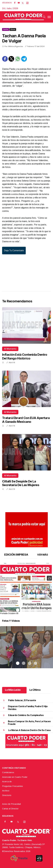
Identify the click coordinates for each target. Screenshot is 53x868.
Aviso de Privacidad (11, 804)
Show (13, 29)
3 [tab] (30, 610)
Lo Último (35, 690)
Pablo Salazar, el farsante (22, 700)
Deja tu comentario (14, 250)
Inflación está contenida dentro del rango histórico (25, 356)
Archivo (6, 791)
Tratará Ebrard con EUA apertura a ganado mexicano (26, 420)
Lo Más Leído (13, 690)
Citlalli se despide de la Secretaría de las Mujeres (21, 483)
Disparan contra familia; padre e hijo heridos (28, 708)
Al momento (10, 349)
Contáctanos (8, 772)
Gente (6, 29)
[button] (26, 597)
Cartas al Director (10, 809)
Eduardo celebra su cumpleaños (26, 715)
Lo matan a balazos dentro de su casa (29, 730)
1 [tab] (18, 610)
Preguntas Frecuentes (13, 786)
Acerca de (7, 781)
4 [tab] (35, 610)
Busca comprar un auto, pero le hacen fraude (29, 723)
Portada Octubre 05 (9, 613)
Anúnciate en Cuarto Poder (15, 777)
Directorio (7, 795)
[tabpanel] (26, 589)
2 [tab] (24, 610)
